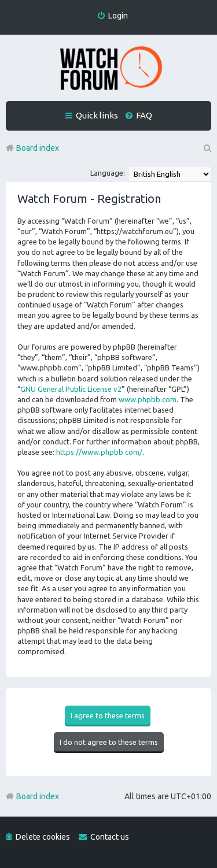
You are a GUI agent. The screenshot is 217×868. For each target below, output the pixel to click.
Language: (108, 173)
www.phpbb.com (148, 399)
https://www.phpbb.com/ (99, 452)
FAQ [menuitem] (144, 115)
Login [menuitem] (118, 16)
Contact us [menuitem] (110, 837)
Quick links (97, 115)
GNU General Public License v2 (71, 389)
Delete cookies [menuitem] (43, 837)
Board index (38, 796)
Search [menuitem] (207, 148)
